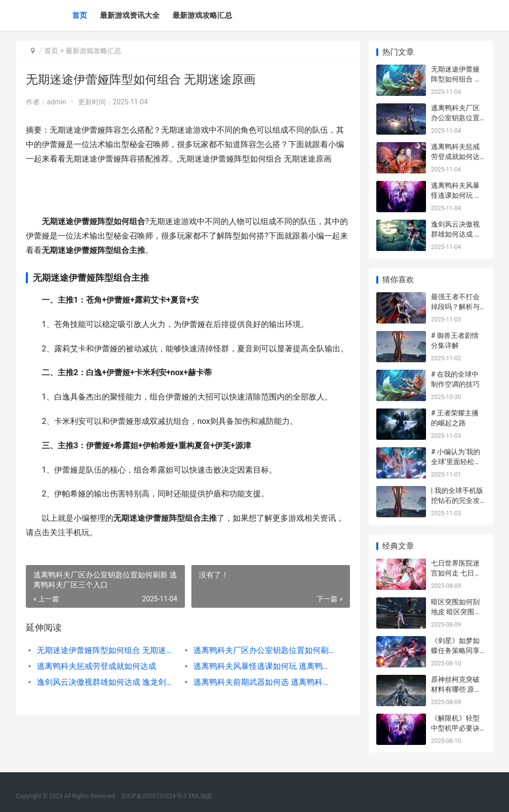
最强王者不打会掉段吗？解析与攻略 (455, 306)
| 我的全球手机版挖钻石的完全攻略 (457, 500)
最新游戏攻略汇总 (202, 15)
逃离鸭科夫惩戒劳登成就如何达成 (96, 666)
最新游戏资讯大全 (130, 15)
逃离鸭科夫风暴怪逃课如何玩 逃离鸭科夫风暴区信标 (262, 666)
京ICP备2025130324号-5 (154, 796)
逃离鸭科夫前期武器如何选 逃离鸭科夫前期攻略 (262, 682)
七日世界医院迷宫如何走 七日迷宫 (456, 573)
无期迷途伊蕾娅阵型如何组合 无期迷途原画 (107, 650)
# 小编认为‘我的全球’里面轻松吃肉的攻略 (456, 461)
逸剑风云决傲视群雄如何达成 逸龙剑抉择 (107, 682)
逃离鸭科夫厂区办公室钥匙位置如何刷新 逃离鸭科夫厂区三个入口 (262, 650)
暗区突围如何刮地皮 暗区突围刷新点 (456, 611)
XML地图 (200, 796)
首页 (80, 15)
